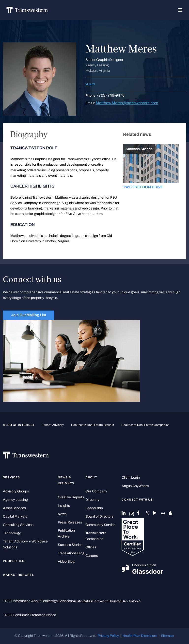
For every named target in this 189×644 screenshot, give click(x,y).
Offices (91, 547)
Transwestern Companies (96, 536)
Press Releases (70, 522)
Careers (92, 556)
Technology (12, 533)
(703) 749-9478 (111, 95)
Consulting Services (18, 525)
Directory (92, 500)
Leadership (94, 508)
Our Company (96, 491)
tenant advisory (53, 425)
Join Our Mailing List (29, 315)
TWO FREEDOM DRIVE (143, 187)
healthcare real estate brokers (93, 425)
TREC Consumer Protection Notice (30, 615)
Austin (78, 601)
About (91, 477)
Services (11, 477)
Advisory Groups (16, 491)
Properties (14, 561)
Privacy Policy (108, 636)
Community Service (100, 525)
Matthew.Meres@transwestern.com (127, 103)
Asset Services (14, 508)
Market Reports (18, 575)
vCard (90, 84)
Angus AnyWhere (135, 486)
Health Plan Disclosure (140, 636)
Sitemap (167, 636)
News (62, 514)
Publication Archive (66, 533)
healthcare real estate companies (145, 425)
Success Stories (70, 545)
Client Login (131, 478)
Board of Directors (99, 516)
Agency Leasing (15, 500)
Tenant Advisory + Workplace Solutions (25, 544)
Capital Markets (15, 516)
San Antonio (131, 601)
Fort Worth (100, 601)
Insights (64, 506)
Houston (115, 601)
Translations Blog (71, 553)
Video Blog (66, 562)
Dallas (87, 601)
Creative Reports (71, 497)
